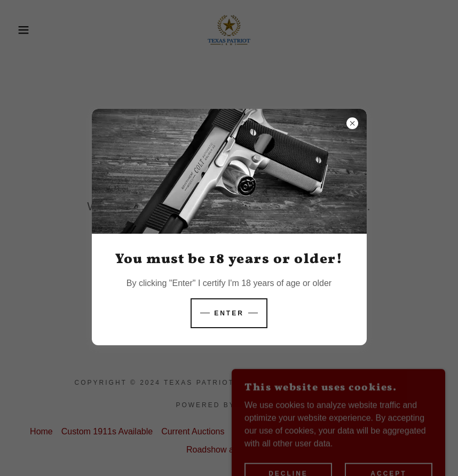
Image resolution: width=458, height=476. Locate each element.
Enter (229, 313)
